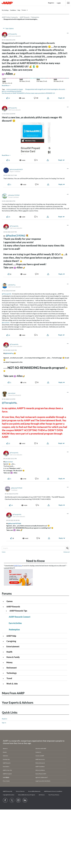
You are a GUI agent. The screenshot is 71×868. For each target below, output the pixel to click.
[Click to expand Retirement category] (4, 668)
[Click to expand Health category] (4, 652)
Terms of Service (20, 791)
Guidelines (13, 10)
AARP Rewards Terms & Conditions (53, 791)
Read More (5, 85)
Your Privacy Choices (54, 795)
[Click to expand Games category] (4, 601)
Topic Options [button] (10, 29)
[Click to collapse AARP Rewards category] (4, 607)
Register (5, 719)
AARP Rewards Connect (20, 617)
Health (9, 652)
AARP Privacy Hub (7, 791)
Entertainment (13, 646)
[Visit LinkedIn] (25, 800)
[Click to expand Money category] (4, 663)
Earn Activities (15, 623)
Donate (5, 752)
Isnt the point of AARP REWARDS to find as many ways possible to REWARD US (28, 93)
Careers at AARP (40, 756)
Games (10, 601)
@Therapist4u (7, 294)
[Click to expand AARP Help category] (4, 636)
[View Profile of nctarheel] (12, 393)
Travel (9, 678)
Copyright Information (9, 795)
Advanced (67, 552)
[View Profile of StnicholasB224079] (16, 169)
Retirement (12, 668)
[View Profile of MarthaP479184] (17, 488)
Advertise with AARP (41, 749)
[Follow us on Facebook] (5, 800)
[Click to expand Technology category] (4, 673)
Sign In (4, 723)
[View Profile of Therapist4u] (13, 34)
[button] (68, 3)
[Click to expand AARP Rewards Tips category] (7, 611)
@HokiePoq (9, 353)
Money (10, 662)
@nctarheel (6, 322)
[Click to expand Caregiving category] (4, 641)
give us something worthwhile (12, 91)
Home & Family (13, 657)
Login (59, 3)
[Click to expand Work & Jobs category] (4, 684)
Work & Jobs (12, 684)
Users (4, 552)
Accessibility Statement (34, 791)
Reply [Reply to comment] (60, 160)
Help (19, 10)
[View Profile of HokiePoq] (12, 285)
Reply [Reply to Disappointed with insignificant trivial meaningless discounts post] (60, 98)
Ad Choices (42, 795)
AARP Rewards (13, 607)
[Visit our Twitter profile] (12, 800)
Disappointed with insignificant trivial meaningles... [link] (21, 19)
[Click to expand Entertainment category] (4, 647)
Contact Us (38, 752)
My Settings (5, 10)
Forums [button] (24, 10)
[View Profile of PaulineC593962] (14, 195)
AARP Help (11, 636)
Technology (12, 673)
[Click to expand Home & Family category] (4, 657)
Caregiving (11, 641)
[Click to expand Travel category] (4, 679)
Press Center (6, 781)
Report (48, 98)
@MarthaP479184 (15, 523)
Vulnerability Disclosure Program (27, 795)
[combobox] (35, 548)
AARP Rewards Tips (18, 611)
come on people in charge (15, 89)
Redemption (14, 630)
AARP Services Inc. (40, 759)
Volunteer (5, 756)
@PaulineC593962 (16, 236)
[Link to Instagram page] (18, 800)
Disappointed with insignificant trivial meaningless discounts (45, 89)
